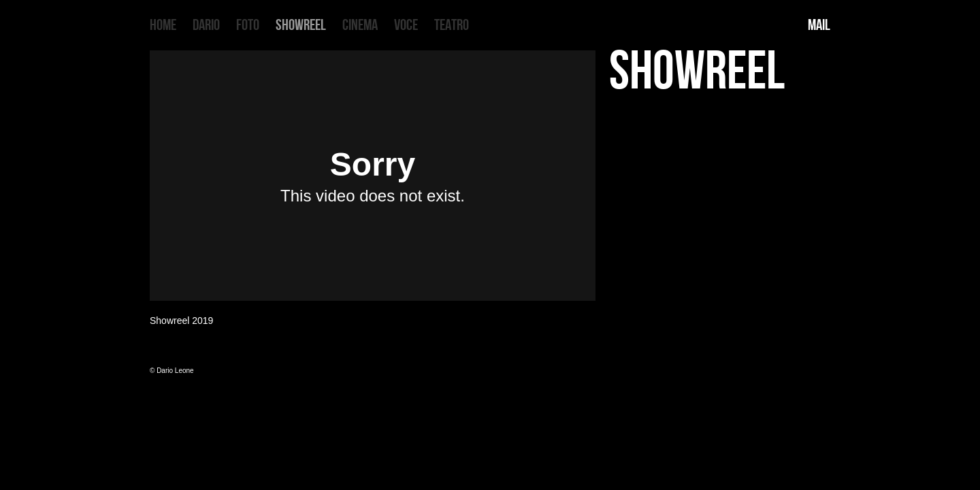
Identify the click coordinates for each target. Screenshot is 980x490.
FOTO (248, 25)
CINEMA (360, 25)
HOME (163, 25)
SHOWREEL (301, 25)
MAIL (819, 25)
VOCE (406, 25)
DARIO (206, 25)
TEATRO (452, 25)
